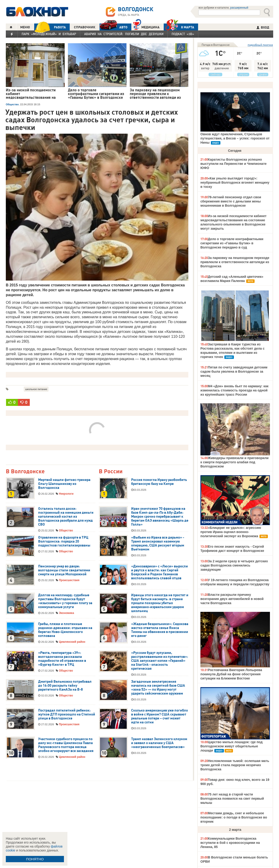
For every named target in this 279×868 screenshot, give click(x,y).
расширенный (239, 8)
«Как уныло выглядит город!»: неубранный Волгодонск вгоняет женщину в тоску (235, 182)
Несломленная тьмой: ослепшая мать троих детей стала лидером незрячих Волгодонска (235, 765)
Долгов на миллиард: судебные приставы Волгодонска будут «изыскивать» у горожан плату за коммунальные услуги (65, 601)
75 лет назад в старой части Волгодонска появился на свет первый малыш (232, 798)
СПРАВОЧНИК (85, 27)
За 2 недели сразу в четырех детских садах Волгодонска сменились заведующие (234, 565)
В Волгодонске (25, 472)
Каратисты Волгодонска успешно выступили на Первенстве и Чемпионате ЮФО (234, 164)
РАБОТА (50, 27)
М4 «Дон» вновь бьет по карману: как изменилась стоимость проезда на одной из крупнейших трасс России (234, 390)
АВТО (113, 27)
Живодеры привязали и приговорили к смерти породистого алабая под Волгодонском (234, 462)
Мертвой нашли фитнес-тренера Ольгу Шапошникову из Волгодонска (64, 484)
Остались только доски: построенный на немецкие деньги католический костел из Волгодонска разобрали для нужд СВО (66, 517)
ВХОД (263, 27)
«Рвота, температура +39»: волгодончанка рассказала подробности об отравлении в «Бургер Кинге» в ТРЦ (62, 659)
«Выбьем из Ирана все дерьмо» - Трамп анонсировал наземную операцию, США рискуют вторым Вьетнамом (158, 543)
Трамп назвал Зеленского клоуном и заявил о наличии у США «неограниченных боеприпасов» (159, 743)
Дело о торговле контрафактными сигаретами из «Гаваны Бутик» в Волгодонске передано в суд (232, 243)
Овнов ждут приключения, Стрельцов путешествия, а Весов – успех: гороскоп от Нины (235, 138)
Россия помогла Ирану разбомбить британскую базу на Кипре (159, 482)
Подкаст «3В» (183, 34)
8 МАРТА (179, 27)
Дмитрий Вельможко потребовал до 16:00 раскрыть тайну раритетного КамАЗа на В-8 (65, 686)
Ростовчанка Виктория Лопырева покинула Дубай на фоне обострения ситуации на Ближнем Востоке (231, 674)
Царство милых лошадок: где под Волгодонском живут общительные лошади (231, 746)
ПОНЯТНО (35, 859)
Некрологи (66, 494)
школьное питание (36, 389)
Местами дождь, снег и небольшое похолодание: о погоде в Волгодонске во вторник (234, 817)
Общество (12, 104)
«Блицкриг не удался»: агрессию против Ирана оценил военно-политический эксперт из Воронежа (231, 532)
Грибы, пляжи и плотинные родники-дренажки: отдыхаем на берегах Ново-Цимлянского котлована (65, 630)
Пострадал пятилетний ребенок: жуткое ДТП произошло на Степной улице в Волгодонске (67, 714)
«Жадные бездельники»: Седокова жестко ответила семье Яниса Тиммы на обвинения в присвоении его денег (160, 630)
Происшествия (69, 580)
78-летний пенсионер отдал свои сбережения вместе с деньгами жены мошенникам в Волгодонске (231, 201)
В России (111, 472)
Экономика (66, 613)
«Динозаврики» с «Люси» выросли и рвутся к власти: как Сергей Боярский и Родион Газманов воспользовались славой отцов (159, 572)
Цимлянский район (72, 642)
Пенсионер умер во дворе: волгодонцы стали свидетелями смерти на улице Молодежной (64, 570)
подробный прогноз (260, 45)
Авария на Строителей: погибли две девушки (124, 34)
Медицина (146, 27)
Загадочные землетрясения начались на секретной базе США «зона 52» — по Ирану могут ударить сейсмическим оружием (158, 687)
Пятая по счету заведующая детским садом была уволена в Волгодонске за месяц (234, 371)
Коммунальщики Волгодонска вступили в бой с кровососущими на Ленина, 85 (230, 843)
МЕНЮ (25, 27)
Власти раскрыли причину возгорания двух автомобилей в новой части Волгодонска (232, 599)
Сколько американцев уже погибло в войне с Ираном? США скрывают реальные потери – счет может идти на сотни (159, 716)
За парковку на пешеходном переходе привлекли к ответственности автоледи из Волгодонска (235, 262)
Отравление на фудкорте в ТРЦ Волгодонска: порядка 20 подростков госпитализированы (64, 541)
